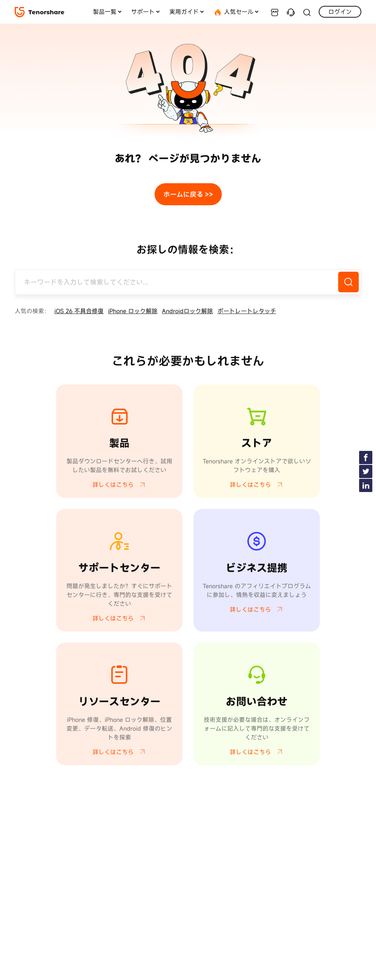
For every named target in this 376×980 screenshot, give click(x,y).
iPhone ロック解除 (133, 311)
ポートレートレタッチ (247, 311)
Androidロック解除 (187, 311)
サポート (143, 12)
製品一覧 (105, 12)
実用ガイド (184, 12)
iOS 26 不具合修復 (79, 311)
